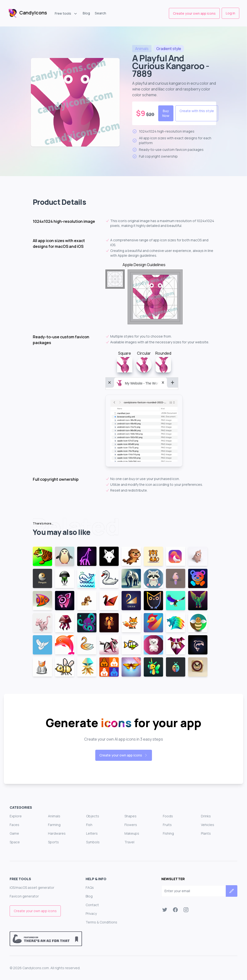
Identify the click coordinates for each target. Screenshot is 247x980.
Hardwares (57, 833)
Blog (86, 13)
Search (100, 13)
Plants (206, 833)
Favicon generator (24, 896)
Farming (54, 825)
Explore (16, 816)
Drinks (206, 816)
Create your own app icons (194, 13)
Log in (230, 13)
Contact (92, 905)
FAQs (90, 887)
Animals (54, 816)
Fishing (168, 833)
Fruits (167, 825)
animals (142, 49)
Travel (129, 842)
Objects (93, 816)
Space (15, 842)
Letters (92, 833)
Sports (53, 842)
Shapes (130, 816)
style (169, 49)
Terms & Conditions (101, 922)
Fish (89, 825)
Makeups (132, 833)
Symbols (93, 842)
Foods (168, 816)
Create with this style (197, 111)
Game (14, 833)
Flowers (131, 825)
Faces (14, 825)
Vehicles (208, 825)
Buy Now (166, 113)
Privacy (91, 913)
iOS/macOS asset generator (32, 887)
